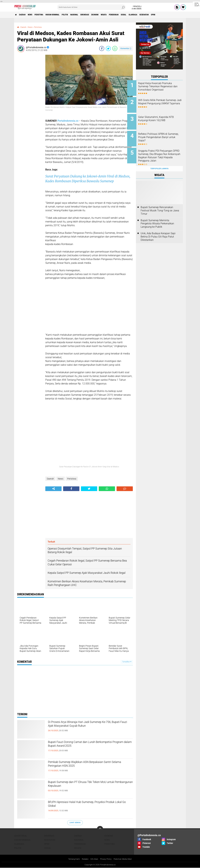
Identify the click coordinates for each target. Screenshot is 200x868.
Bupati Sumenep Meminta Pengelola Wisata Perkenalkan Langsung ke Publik (157, 217)
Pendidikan (142, 15)
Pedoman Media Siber (126, 859)
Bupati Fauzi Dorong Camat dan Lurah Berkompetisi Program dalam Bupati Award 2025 (86, 748)
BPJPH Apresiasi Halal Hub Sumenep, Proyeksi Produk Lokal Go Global (89, 805)
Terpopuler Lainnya (159, 162)
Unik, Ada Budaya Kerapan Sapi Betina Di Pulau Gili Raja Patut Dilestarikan (158, 230)
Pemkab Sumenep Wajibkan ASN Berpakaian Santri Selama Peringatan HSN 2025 (87, 765)
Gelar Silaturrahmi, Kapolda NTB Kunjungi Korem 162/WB (163, 116)
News (35, 15)
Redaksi (83, 859)
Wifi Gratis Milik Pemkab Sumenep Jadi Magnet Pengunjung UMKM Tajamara (163, 102)
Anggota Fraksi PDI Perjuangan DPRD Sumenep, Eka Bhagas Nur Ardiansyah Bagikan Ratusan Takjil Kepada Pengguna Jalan (162, 153)
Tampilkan (127, 662)
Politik (79, 15)
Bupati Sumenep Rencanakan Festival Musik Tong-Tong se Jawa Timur (160, 204)
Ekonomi (117, 15)
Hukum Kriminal (64, 15)
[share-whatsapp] (115, 48)
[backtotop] (100, 829)
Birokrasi (105, 15)
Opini (47, 844)
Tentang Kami (70, 859)
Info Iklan (93, 859)
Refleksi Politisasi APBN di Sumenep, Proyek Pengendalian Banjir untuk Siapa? (161, 135)
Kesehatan (180, 15)
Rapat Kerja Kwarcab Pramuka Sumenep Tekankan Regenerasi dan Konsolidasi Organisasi (163, 88)
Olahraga (166, 15)
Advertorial (20, 836)
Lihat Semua (75, 823)
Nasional (91, 15)
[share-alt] (53, 489)
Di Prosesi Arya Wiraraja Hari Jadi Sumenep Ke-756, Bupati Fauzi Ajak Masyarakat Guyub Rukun (90, 725)
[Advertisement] (30, 102)
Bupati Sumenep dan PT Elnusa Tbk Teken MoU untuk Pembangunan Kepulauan (90, 785)
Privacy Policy (107, 859)
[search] (91, 7)
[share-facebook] (102, 48)
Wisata (129, 15)
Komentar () (126, 48)
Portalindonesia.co (68, 121)
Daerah (25, 15)
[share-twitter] (108, 48)
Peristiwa (47, 15)
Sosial (154, 15)
